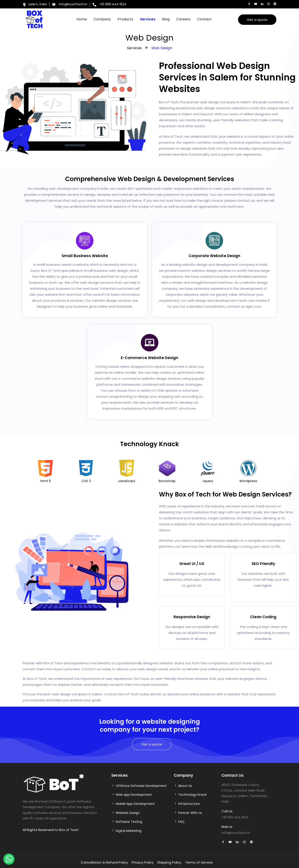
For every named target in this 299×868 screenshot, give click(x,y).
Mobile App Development (135, 804)
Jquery (208, 481)
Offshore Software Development (141, 786)
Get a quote (257, 20)
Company (102, 19)
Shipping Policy (169, 862)
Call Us (227, 811)
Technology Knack (192, 795)
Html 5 (46, 481)
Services (148, 19)
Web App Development (134, 795)
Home (82, 19)
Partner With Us (190, 813)
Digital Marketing (129, 831)
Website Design (128, 813)
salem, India (35, 5)
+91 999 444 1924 (109, 5)
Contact (204, 19)
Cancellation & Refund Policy (104, 862)
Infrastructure (189, 804)
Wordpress (248, 481)
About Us (185, 786)
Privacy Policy (143, 862)
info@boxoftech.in (70, 4)
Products (125, 19)
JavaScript (127, 481)
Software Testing (129, 822)
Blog (166, 19)
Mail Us (227, 827)
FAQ (181, 822)
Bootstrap (167, 481)
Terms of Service (199, 862)
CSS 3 (86, 481)
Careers (183, 19)
